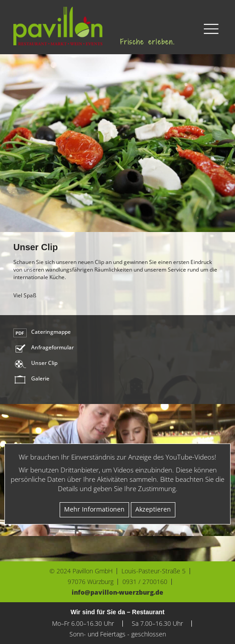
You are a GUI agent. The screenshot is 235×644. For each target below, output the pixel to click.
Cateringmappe (51, 332)
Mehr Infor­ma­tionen (94, 509)
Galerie (40, 379)
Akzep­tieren (153, 509)
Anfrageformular (53, 348)
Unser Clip (44, 363)
